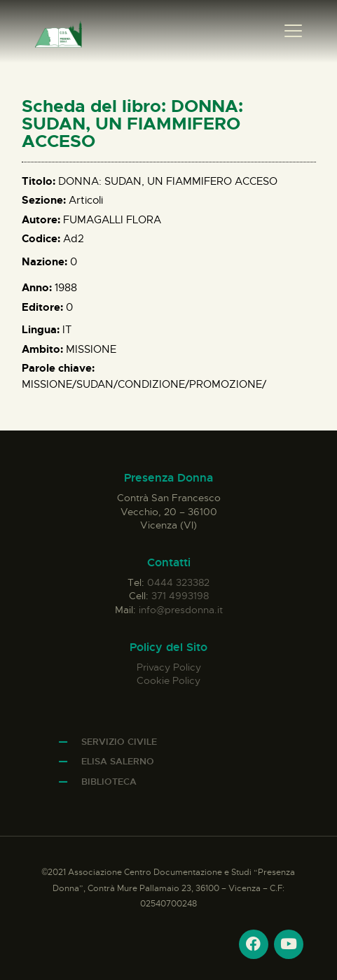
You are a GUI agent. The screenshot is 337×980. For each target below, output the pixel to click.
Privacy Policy (169, 667)
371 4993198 (180, 596)
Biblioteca (109, 782)
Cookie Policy (168, 680)
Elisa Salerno (118, 761)
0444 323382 (178, 582)
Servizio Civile (119, 742)
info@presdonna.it (181, 610)
